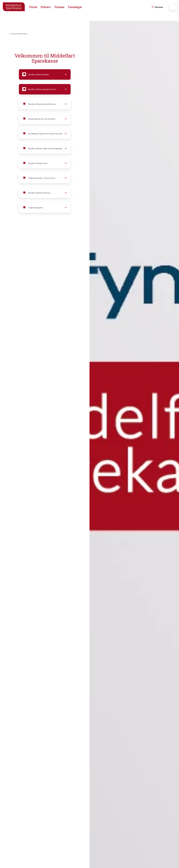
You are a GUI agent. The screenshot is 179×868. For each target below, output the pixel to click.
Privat (33, 7)
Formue (60, 7)
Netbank (157, 7)
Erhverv (46, 7)
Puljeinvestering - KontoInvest (44, 178)
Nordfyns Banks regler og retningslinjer (44, 148)
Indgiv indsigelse (44, 208)
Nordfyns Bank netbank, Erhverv (44, 89)
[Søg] (173, 7)
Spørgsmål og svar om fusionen (44, 119)
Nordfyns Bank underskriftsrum (44, 104)
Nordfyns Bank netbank (44, 75)
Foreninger (75, 7)
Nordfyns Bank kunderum (44, 193)
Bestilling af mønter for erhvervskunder (44, 134)
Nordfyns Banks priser (44, 163)
